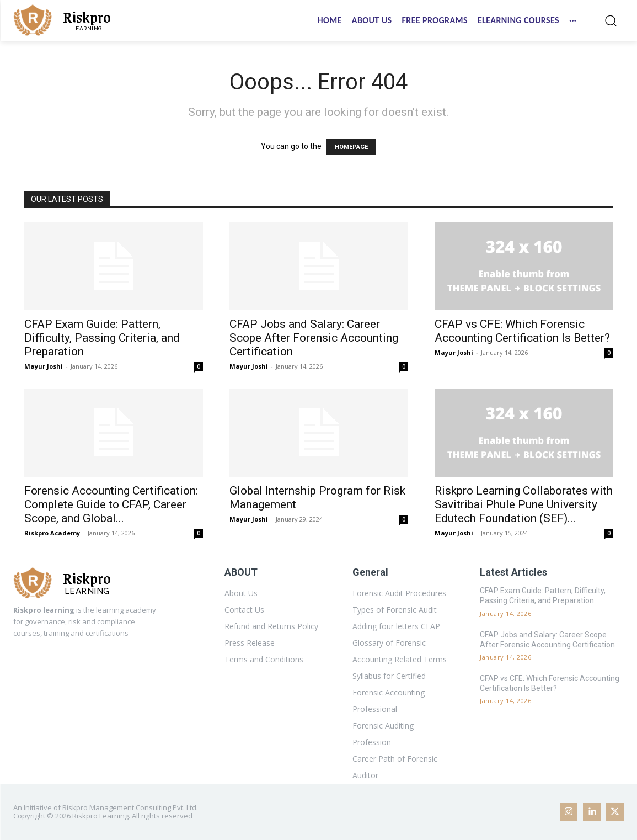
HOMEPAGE (351, 147)
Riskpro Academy (52, 533)
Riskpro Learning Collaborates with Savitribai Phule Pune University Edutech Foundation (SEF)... (524, 504)
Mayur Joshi (44, 366)
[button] (611, 20)
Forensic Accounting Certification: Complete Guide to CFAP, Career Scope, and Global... (111, 504)
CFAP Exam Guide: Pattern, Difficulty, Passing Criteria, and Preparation (102, 338)
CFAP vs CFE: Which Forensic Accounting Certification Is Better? (522, 331)
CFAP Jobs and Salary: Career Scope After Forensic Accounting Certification (314, 338)
